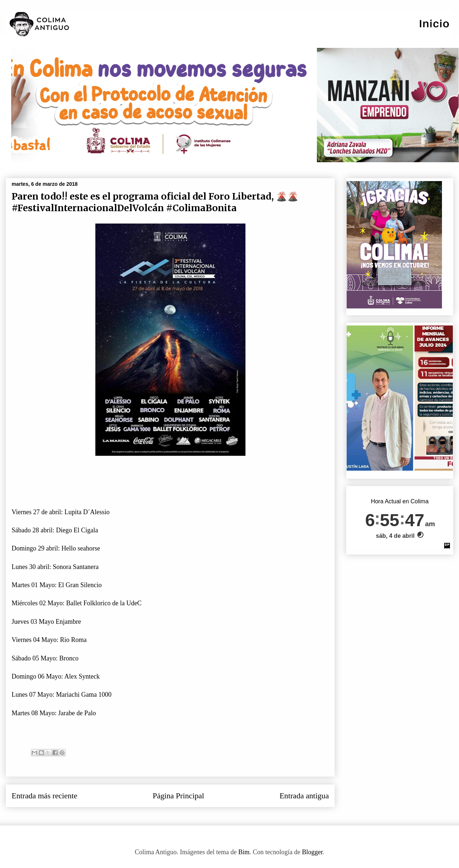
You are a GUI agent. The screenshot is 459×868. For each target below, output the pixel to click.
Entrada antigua (304, 796)
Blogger (312, 852)
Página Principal (178, 796)
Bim (244, 852)
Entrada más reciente (44, 796)
